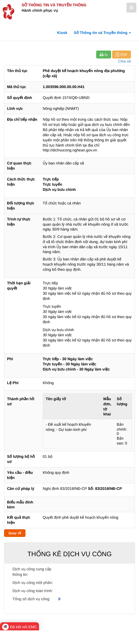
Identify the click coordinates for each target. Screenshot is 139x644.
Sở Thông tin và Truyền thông (54, 5)
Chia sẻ (124, 61)
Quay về (15, 533)
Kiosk (62, 33)
